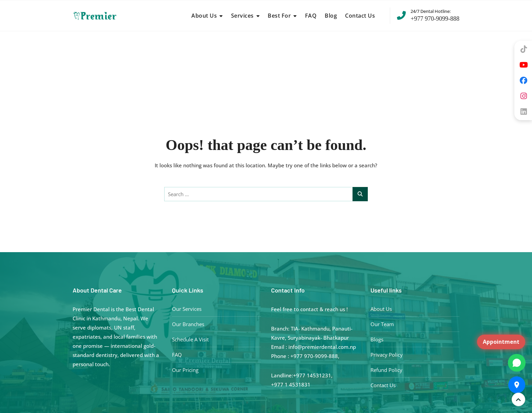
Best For (279, 16)
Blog (331, 16)
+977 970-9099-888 (428, 15)
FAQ (311, 16)
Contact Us (360, 16)
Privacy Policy (387, 355)
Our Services (187, 309)
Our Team (382, 324)
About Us (204, 16)
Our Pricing (185, 370)
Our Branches (188, 324)
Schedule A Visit (190, 339)
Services (242, 16)
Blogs (377, 339)
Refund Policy (386, 370)
